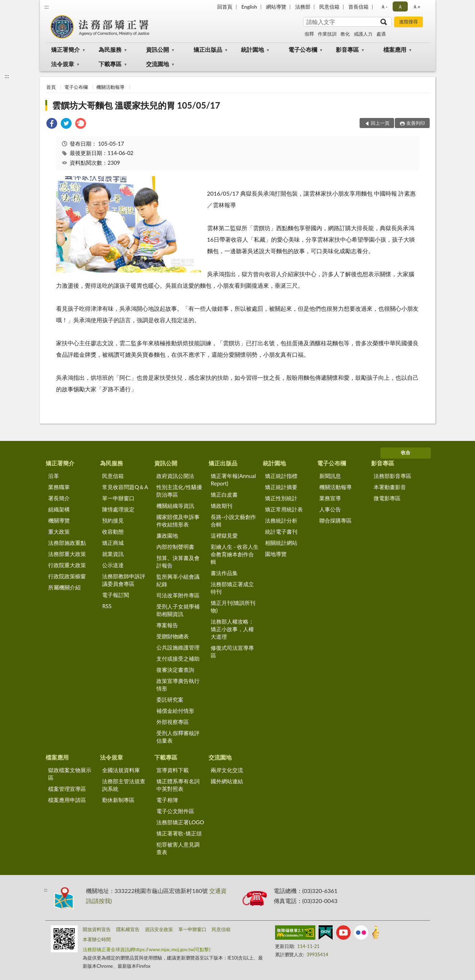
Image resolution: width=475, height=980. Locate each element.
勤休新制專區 (118, 800)
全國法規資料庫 (121, 770)
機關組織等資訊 (175, 506)
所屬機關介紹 (64, 587)
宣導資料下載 (173, 770)
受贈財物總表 (173, 636)
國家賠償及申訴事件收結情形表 (178, 521)
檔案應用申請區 (67, 800)
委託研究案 (170, 699)
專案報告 (167, 625)
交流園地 (157, 64)
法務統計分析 (281, 520)
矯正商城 (113, 543)
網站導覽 (276, 7)
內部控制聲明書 (175, 547)
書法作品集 (224, 573)
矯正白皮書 (224, 494)
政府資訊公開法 (175, 476)
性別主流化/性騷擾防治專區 (179, 491)
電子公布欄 (303, 49)
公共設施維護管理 (178, 647)
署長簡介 (59, 498)
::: (47, 6)
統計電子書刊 (281, 532)
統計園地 (252, 49)
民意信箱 (329, 7)
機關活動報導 (110, 87)
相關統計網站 (281, 543)
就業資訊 (113, 554)
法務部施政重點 (67, 543)
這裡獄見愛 (224, 535)
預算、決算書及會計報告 (178, 562)
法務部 (303, 7)
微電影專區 (387, 498)
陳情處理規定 (118, 509)
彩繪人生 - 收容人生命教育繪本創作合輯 (235, 554)
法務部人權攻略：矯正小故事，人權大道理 (232, 629)
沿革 (54, 476)
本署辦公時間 (97, 939)
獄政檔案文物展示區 (70, 774)
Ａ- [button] (384, 7)
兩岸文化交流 (227, 770)
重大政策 (59, 532)
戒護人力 (363, 34)
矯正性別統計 (281, 498)
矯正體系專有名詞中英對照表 (178, 785)
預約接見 (113, 520)
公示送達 (113, 565)
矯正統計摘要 (281, 487)
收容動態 (113, 532)
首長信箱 (358, 7)
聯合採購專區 (335, 520)
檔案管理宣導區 (67, 789)
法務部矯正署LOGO (180, 822)
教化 (345, 34)
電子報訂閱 (116, 595)
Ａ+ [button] (416, 7)
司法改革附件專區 (178, 595)
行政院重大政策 (67, 565)
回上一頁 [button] (380, 123)
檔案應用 (395, 49)
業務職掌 (59, 487)
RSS (107, 606)
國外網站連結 (227, 781)
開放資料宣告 (97, 929)
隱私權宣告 (128, 929)
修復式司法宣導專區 (232, 651)
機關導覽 (59, 520)
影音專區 (347, 49)
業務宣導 (330, 498)
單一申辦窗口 (118, 498)
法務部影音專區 (392, 476)
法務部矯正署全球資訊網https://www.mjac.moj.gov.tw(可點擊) (147, 949)
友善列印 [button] (416, 123)
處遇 (381, 34)
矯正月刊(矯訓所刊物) (233, 607)
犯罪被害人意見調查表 (178, 848)
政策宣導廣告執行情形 (178, 685)
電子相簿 (167, 800)
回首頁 (225, 7)
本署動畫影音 (390, 487)
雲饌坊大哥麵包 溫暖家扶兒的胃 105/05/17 (136, 105)
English (249, 7)
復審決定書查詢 (175, 670)
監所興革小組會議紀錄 (178, 580)
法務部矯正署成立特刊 (232, 588)
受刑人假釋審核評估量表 (178, 737)
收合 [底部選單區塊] (406, 452)
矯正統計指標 (281, 476)
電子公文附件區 (175, 811)
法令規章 (63, 64)
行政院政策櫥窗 (67, 576)
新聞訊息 (330, 476)
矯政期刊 (221, 506)
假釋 (309, 34)
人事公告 (330, 509)
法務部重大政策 (67, 554)
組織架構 (59, 509)
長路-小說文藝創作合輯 (233, 521)
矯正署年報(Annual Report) (233, 480)
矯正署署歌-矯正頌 (179, 833)
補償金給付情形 (175, 711)
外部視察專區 (173, 722)
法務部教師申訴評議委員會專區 (124, 580)
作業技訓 (327, 34)
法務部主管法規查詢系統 (124, 785)
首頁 (51, 87)
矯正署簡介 (65, 49)
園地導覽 (276, 554)
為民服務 (110, 49)
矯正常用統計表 (284, 509)
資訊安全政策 (159, 929)
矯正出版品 (208, 49)
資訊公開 (157, 49)
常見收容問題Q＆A (125, 487)
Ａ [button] (400, 7)
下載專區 (110, 64)
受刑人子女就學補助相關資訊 (178, 610)
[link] (52, 124)
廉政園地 (167, 535)
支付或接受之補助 (178, 658)
